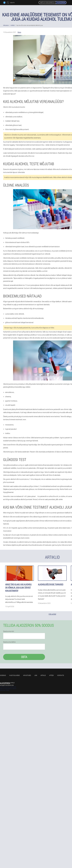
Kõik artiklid (52, 614)
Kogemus (3, 675)
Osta (24, 657)
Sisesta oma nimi (9, 631)
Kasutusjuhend (14, 675)
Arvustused (27, 675)
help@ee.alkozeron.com (7, 685)
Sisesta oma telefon (9, 642)
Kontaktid (61, 675)
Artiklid (43, 675)
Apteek (51, 675)
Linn (36, 675)
